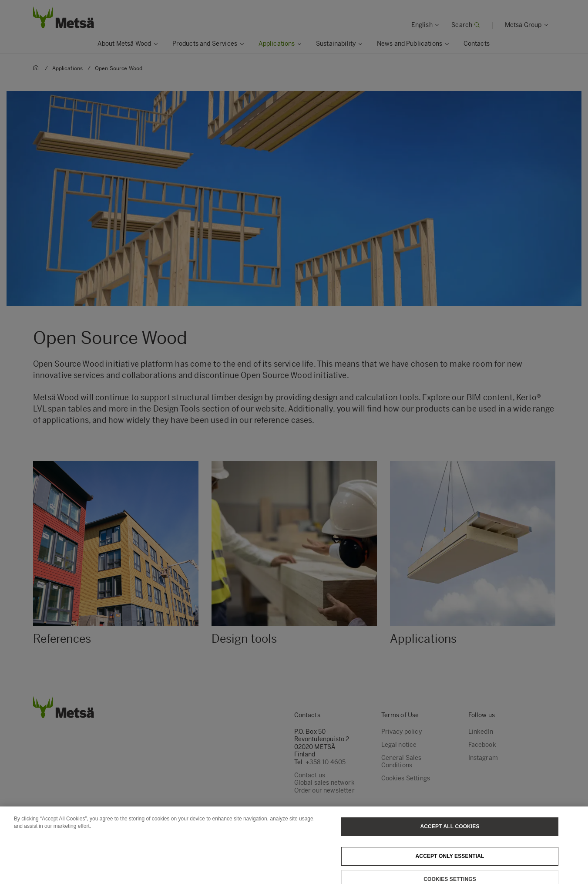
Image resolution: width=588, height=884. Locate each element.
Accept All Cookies (450, 831)
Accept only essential (450, 860)
